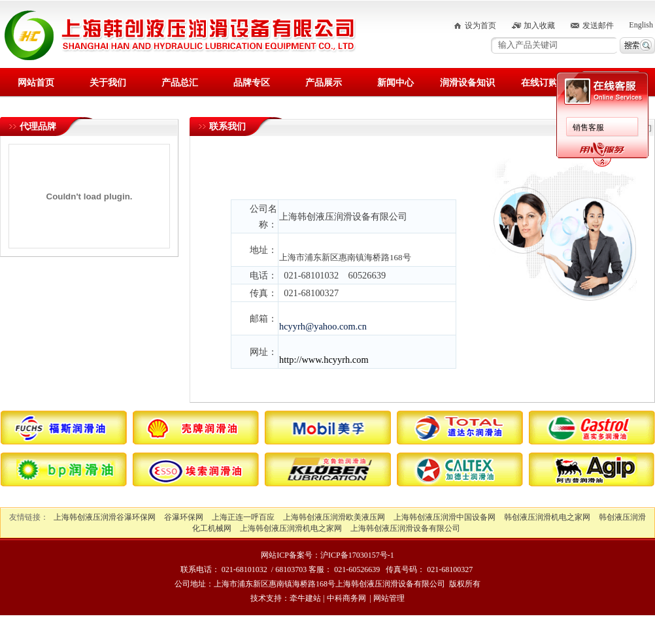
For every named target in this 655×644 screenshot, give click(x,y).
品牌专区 (252, 83)
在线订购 (539, 83)
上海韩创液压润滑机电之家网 (291, 528)
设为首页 (480, 25)
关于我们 (108, 83)
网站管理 (389, 598)
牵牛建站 (305, 598)
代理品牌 (38, 127)
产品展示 (324, 83)
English (641, 25)
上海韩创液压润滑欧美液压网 (334, 517)
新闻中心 (395, 83)
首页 (604, 128)
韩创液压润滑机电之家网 (547, 517)
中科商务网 (346, 598)
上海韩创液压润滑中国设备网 (445, 517)
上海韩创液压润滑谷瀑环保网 (105, 517)
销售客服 (183, 127)
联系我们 (611, 83)
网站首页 (36, 83)
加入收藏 (539, 25)
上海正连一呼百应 (243, 517)
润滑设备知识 (467, 83)
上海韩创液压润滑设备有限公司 (405, 528)
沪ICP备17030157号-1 (357, 555)
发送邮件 (598, 25)
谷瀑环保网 (184, 517)
